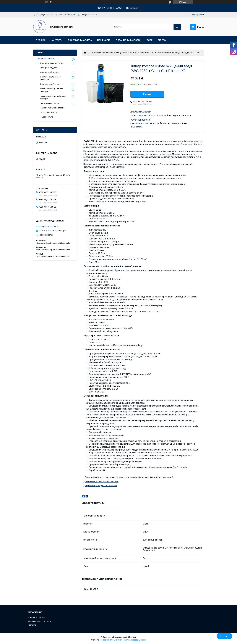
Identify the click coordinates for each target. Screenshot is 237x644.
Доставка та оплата (80, 40)
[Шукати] (177, 27)
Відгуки (162, 40)
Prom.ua (133, 637)
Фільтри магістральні (50, 72)
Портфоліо (104, 40)
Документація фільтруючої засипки (101, 481)
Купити (147, 94)
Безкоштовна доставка (141, 111)
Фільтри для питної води (52, 63)
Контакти (57, 40)
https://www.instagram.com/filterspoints (53, 250)
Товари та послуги (45, 59)
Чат (224, 636)
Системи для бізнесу (50, 84)
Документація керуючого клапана (100, 486)
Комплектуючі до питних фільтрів (51, 90)
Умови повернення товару (40, 621)
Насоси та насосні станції (52, 108)
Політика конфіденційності (134, 640)
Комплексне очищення (139, 53)
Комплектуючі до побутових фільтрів (53, 97)
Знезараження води (49, 103)
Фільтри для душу (49, 68)
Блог (149, 40)
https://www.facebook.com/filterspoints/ (53, 243)
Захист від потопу (49, 112)
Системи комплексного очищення (109, 53)
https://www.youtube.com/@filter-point (53, 256)
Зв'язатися (132, 8)
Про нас (41, 40)
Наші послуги (46, 117)
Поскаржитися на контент (111, 640)
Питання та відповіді (129, 40)
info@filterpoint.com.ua (49, 226)
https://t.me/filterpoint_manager (53, 231)
